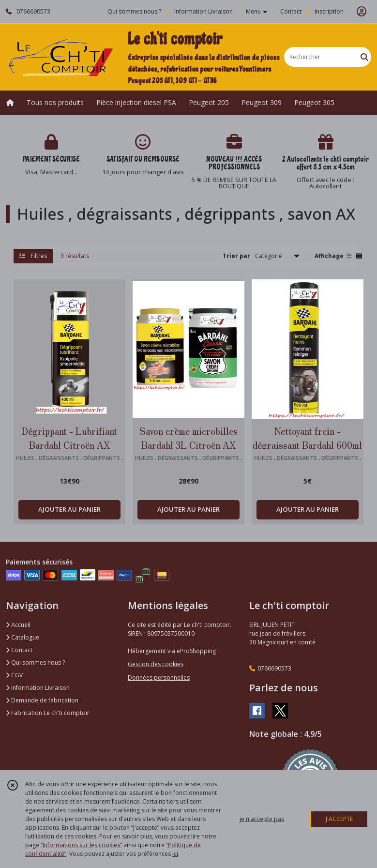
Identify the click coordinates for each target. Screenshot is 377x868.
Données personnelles (159, 678)
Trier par (236, 256)
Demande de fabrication (42, 700)
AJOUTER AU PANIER (69, 509)
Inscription (329, 11)
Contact (291, 11)
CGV (14, 675)
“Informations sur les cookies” (81, 845)
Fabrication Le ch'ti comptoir (48, 713)
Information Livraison (38, 688)
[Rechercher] (364, 57)
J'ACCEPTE (339, 819)
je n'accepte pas (262, 819)
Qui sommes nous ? (35, 662)
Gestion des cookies (156, 664)
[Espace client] (362, 12)
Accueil (18, 625)
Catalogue (23, 637)
